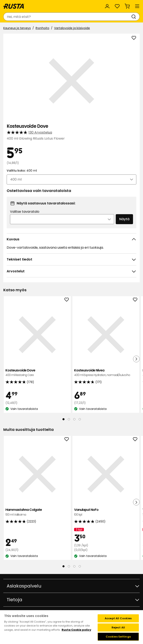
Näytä (124, 219)
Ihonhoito (42, 28)
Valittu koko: (22, 171)
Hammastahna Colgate (37, 512)
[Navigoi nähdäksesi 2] (69, 419)
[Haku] (134, 17)
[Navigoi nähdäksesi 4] (80, 419)
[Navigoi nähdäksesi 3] (74, 419)
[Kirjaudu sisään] (107, 6)
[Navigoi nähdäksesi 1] (63, 419)
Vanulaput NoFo (106, 512)
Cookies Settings (118, 637)
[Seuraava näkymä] (136, 359)
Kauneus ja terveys (17, 28)
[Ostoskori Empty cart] (127, 6)
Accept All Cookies (118, 618)
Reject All (118, 627)
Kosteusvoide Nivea (106, 373)
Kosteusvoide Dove (37, 373)
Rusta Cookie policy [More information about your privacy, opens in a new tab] (76, 630)
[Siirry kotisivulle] (14, 6)
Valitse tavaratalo (25, 212)
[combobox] (67, 17)
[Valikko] (137, 6)
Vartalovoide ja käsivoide (72, 28)
